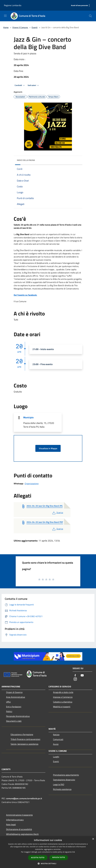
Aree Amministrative (16, 697)
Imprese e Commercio (63, 697)
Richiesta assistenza (62, 789)
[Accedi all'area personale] (79, 6)
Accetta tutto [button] (38, 858)
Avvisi (56, 744)
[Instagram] (75, 679)
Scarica (57, 512)
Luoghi (56, 757)
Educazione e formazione (22, 734)
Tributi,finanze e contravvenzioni (25, 739)
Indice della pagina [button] (26, 160)
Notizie (56, 735)
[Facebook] (75, 676)
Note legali (11, 824)
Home (6, 27)
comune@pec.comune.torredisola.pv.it (24, 798)
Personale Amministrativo (18, 716)
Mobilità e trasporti (62, 707)
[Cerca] (90, 16)
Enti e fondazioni (14, 707)
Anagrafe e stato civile (63, 692)
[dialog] (48, 852)
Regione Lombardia (13, 5)
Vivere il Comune (20, 27)
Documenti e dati (14, 721)
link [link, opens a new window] (74, 852)
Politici (9, 711)
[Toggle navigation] (5, 16)
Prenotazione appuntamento (66, 775)
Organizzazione (32, 483)
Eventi (35, 27)
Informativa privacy (15, 820)
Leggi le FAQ (59, 784)
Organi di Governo (14, 692)
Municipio (28, 417)
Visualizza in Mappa (48, 448)
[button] (48, 863)
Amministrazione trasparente (19, 815)
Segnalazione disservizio (64, 780)
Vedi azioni (34, 85)
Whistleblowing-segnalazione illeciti (22, 834)
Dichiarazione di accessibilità (19, 829)
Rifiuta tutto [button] (59, 857)
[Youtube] (82, 676)
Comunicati (58, 739)
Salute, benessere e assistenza (24, 744)
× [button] (93, 839)
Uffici (8, 702)
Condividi (20, 85)
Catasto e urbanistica (63, 702)
